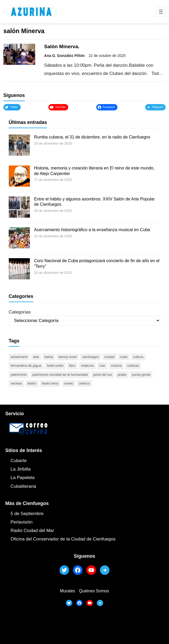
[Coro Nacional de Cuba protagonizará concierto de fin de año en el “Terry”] (19, 270)
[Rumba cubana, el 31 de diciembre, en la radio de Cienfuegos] (19, 146)
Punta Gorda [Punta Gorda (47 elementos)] (141, 375)
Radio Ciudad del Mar (32, 531)
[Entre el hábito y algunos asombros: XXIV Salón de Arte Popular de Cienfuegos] (19, 208)
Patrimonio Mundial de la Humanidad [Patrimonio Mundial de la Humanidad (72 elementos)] (60, 375)
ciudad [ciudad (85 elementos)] (109, 357)
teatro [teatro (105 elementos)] (32, 383)
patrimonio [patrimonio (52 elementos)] (19, 375)
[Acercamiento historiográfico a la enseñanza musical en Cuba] (19, 239)
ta (33, 478)
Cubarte (19, 461)
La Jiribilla (21, 469)
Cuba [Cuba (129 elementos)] (124, 357)
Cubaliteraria (23, 486)
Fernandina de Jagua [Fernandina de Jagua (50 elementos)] (26, 366)
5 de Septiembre (27, 514)
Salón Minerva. (62, 46)
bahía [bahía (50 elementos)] (49, 357)
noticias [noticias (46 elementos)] (133, 366)
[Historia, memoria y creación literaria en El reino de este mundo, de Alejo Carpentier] (19, 177)
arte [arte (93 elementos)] (36, 357)
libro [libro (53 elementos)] (72, 366)
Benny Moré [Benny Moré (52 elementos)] (68, 357)
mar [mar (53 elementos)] (102, 366)
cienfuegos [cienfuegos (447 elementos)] (91, 357)
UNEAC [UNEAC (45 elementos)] (69, 383)
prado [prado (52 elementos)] (122, 375)
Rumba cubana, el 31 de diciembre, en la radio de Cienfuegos (92, 137)
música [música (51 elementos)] (116, 366)
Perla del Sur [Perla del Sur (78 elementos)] (103, 375)
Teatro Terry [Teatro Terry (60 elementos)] (50, 383)
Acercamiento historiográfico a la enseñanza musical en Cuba (92, 230)
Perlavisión (22, 522)
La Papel (19, 478)
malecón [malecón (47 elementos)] (87, 366)
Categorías (20, 312)
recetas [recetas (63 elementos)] (17, 383)
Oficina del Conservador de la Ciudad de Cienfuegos (63, 539)
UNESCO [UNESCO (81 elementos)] (84, 383)
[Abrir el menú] (161, 12)
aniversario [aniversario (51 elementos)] (19, 357)
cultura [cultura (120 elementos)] (138, 357)
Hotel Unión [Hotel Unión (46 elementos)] (55, 366)
